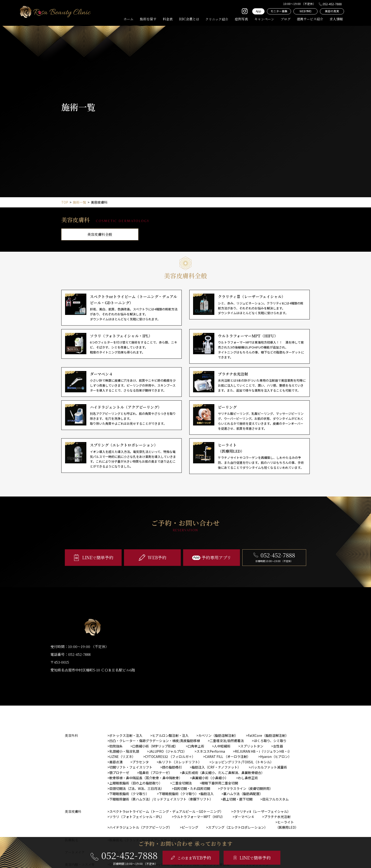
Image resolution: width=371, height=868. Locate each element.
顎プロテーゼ (119, 773)
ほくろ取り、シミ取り (270, 741)
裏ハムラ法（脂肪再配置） (243, 794)
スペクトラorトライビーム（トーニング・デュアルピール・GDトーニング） (166, 811)
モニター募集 (279, 11)
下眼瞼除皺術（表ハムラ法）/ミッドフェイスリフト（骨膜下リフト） (161, 799)
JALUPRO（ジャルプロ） (168, 751)
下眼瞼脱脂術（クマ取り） (129, 794)
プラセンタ (141, 762)
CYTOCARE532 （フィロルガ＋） (170, 756)
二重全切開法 (182, 783)
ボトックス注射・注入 (126, 735)
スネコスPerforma (211, 751)
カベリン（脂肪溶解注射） (218, 735)
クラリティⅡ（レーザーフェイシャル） (262, 811)
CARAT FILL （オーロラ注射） (228, 756)
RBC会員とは (189, 19)
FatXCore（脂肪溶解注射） (268, 735)
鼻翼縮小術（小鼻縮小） (210, 778)
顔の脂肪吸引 (172, 767)
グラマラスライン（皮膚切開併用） (246, 788)
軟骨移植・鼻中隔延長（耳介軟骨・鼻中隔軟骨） (146, 778)
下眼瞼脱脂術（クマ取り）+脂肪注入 (186, 794)
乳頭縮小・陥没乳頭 (124, 751)
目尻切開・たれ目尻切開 (192, 788)
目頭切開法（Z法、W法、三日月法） (137, 788)
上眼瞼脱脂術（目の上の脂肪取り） (136, 783)
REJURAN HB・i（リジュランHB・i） (263, 751)
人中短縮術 (222, 746)
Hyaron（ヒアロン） (276, 756)
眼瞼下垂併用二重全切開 (220, 783)
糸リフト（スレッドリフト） (180, 762)
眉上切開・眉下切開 (238, 799)
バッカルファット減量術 (269, 767)
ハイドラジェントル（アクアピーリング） (141, 827)
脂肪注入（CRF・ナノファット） (216, 767)
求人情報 (336, 19)
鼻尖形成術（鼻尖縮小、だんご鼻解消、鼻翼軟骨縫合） (223, 773)
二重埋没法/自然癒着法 (227, 741)
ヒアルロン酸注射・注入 (170, 735)
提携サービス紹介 (310, 19)
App (258, 11)
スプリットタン (252, 746)
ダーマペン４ (244, 817)
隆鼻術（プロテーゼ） (155, 773)
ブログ (286, 19)
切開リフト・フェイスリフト (131, 767)
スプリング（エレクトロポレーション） (238, 827)
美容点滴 (116, 762)
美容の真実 (332, 11)
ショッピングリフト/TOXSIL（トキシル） (242, 762)
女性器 (278, 746)
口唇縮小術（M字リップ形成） (155, 746)
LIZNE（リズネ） (122, 756)
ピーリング (190, 827)
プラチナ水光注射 (277, 817)
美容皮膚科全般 (100, 234)
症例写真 (241, 19)
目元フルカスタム (275, 799)
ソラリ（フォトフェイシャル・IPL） (137, 817)
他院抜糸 (116, 746)
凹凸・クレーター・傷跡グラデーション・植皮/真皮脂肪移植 (155, 741)
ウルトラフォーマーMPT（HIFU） (199, 817)
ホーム (128, 19)
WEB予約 (305, 11)
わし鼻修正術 (248, 778)
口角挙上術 (196, 746)
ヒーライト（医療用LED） (287, 825)
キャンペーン (264, 19)
